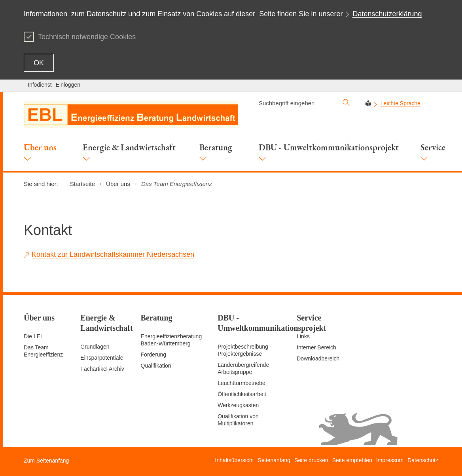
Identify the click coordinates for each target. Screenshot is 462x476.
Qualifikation (156, 366)
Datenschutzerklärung (387, 14)
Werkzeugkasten (238, 405)
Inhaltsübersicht (235, 460)
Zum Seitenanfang (46, 461)
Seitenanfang (274, 460)
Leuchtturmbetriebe (241, 383)
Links (303, 336)
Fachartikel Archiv (102, 369)
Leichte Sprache (400, 103)
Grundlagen (95, 347)
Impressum (390, 460)
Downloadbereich (318, 358)
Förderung (154, 355)
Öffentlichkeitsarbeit (242, 394)
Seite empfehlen (352, 460)
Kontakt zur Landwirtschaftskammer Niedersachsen (113, 254)
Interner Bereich (316, 347)
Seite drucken (311, 460)
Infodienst (40, 85)
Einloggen (68, 85)
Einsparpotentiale (102, 358)
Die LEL (34, 336)
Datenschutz (423, 460)
